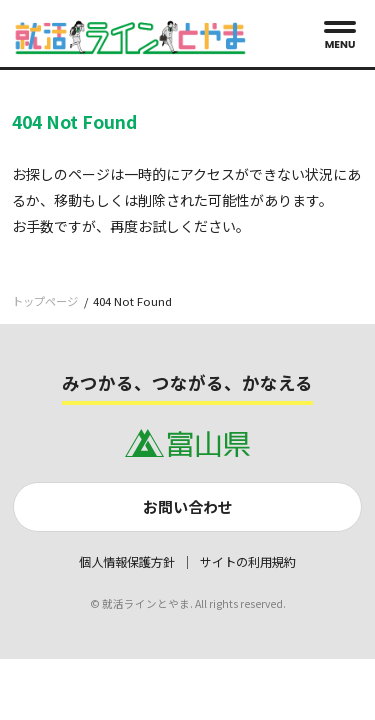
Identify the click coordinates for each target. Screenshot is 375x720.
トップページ (45, 301)
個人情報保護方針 (127, 562)
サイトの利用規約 (248, 562)
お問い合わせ (188, 506)
